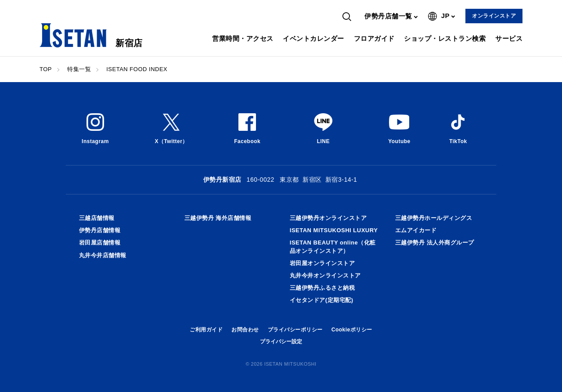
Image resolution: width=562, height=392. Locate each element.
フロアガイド (374, 38)
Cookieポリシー (352, 330)
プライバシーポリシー (295, 330)
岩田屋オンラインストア (322, 263)
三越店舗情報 (97, 218)
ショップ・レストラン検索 (445, 38)
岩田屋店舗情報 (100, 243)
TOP (46, 69)
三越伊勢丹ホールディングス (434, 218)
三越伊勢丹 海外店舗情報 (218, 218)
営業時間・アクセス (243, 38)
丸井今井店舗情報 (103, 255)
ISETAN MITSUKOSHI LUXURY (334, 230)
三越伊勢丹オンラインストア (328, 218)
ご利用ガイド (206, 330)
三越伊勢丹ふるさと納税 (322, 288)
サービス (509, 38)
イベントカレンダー (313, 38)
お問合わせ (245, 330)
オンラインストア (494, 16)
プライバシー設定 (281, 342)
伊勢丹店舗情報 (100, 230)
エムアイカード (416, 230)
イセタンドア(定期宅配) (322, 300)
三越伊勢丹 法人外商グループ (435, 243)
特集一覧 (79, 69)
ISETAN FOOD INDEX (137, 69)
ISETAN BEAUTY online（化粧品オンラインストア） (333, 246)
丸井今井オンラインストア (325, 275)
